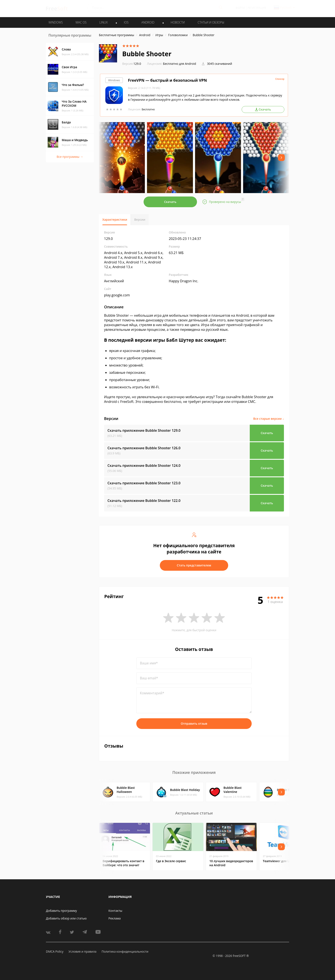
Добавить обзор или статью (66, 918)
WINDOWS (56, 22)
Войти (240, 8)
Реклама (115, 918)
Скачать (170, 202)
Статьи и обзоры (211, 22)
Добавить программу (61, 911)
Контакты (115, 911)
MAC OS (81, 22)
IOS (126, 22)
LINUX (103, 22)
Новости (178, 22)
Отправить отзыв (194, 724)
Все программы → (70, 157)
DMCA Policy (55, 951)
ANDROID (148, 22)
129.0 (132, 64)
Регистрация (257, 8)
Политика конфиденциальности (125, 951)
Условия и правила (82, 951)
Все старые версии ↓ (269, 419)
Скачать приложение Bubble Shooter (144, 430)
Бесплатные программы (117, 35)
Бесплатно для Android (180, 64)
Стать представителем (194, 565)
